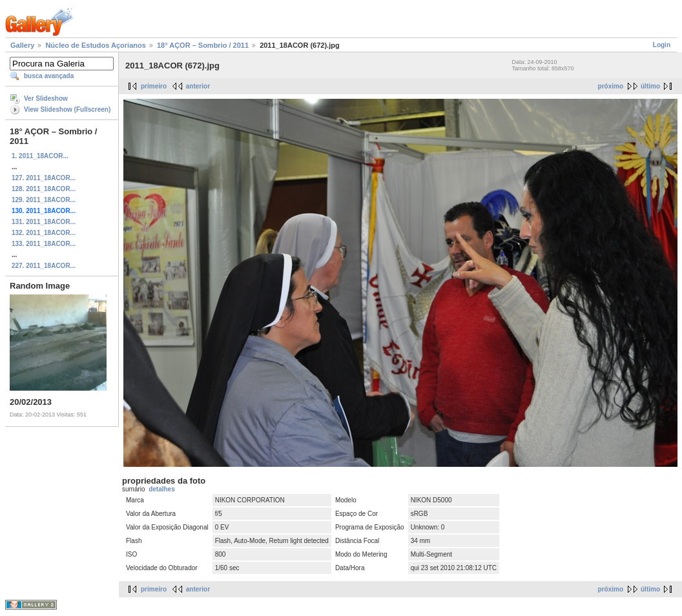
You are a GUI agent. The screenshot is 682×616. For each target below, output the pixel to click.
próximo (611, 86)
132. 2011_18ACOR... (44, 233)
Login (662, 45)
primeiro (154, 86)
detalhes (162, 489)
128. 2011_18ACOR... (44, 189)
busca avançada (49, 76)
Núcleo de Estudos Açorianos (95, 45)
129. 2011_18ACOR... (44, 200)
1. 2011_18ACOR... (40, 156)
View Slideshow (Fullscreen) (67, 109)
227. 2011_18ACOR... (44, 266)
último (650, 86)
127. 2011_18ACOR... (44, 178)
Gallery (22, 45)
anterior (198, 86)
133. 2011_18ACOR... (44, 244)
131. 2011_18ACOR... (44, 222)
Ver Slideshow (46, 98)
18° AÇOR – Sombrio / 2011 (203, 45)
